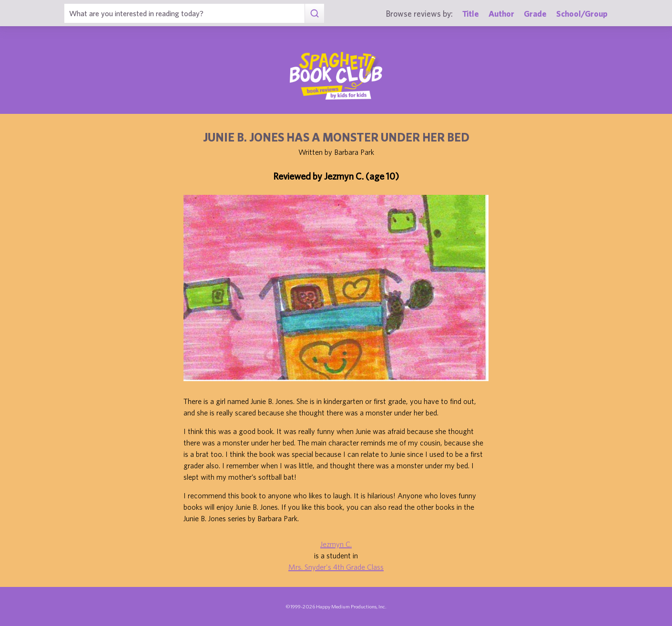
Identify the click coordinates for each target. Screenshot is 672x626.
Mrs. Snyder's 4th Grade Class (336, 567)
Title (471, 14)
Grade (535, 14)
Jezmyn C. (336, 544)
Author (501, 14)
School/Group (582, 14)
